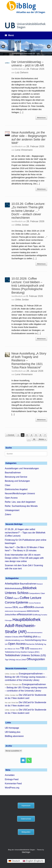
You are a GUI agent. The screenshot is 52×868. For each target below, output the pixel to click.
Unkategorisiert (12, 510)
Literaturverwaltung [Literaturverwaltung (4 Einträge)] (12, 640)
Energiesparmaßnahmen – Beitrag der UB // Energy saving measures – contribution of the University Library (26, 677)
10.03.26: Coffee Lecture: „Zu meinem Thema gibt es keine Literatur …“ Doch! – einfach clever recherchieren (28, 211)
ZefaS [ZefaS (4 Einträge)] (24, 660)
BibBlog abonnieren (14, 736)
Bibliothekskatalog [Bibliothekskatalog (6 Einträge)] (13, 588)
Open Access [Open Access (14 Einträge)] (17, 644)
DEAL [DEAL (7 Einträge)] (15, 607)
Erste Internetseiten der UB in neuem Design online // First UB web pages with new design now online (24, 558)
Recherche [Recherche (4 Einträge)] (30, 644)
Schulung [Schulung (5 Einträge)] (39, 644)
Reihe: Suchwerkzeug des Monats (21, 506)
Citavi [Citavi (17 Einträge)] (9, 598)
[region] (26, 47)
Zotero (8, 514)
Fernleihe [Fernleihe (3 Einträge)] (44, 615)
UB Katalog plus (13, 732)
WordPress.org (12, 788)
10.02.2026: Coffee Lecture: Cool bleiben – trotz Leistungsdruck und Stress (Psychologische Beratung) (28, 285)
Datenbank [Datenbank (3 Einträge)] (8, 607)
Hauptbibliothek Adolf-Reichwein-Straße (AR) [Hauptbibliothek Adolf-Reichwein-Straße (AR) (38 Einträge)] (23, 626)
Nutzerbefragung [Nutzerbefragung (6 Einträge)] (33, 640)
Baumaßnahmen (13, 473)
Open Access (11, 498)
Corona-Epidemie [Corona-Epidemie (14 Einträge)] (17, 602)
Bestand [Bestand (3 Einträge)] (40, 584)
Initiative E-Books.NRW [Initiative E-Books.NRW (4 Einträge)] (14, 637)
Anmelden (10, 775)
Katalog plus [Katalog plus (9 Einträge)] (30, 637)
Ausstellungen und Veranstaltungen (22, 468)
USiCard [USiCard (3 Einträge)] (18, 660)
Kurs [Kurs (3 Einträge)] (39, 637)
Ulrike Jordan (22, 225)
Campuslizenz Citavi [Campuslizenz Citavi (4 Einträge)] (37, 593)
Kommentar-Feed (13, 784)
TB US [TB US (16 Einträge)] (25, 648)
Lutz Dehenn (22, 73)
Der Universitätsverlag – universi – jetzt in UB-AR (28, 64)
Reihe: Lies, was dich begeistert (20, 502)
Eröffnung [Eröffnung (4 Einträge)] (37, 615)
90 (34, 439)
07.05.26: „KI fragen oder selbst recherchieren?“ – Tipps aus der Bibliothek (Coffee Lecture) (25, 533)
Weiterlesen (41, 118)
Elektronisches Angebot (16, 489)
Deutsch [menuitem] (16, 861)
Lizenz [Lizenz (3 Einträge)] (22, 640)
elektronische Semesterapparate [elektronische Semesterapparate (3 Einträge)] (15, 611)
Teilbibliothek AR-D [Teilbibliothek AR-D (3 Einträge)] (36, 649)
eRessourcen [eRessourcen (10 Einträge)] (25, 614)
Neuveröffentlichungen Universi (20, 493)
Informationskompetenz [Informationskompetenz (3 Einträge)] (35, 633)
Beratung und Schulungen (17, 481)
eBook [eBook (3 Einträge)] (21, 607)
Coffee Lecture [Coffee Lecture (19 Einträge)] (31, 598)
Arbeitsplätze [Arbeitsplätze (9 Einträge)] (12, 584)
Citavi (8, 485)
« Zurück (10, 435)
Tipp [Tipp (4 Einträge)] (7, 660)
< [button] (3, 47)
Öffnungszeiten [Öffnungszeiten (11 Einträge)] (36, 659)
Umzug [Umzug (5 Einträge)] (12, 660)
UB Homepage (12, 728)
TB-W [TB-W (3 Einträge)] (18, 649)
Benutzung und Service (16, 477)
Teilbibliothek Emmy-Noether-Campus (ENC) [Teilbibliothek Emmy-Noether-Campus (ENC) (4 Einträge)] (22, 652)
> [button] (49, 47)
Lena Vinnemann (24, 150)
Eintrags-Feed (12, 779)
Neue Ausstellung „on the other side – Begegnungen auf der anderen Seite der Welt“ (29, 138)
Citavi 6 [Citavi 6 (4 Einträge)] (16, 598)
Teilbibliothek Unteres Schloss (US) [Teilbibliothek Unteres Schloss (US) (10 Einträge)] (25, 655)
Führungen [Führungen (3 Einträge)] (8, 620)
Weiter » (42, 439)
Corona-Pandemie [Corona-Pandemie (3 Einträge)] (35, 603)
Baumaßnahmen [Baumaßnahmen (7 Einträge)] (28, 584)
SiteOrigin (26, 852)
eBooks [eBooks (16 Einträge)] (29, 607)
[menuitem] (14, 861)
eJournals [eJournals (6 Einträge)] (39, 607)
